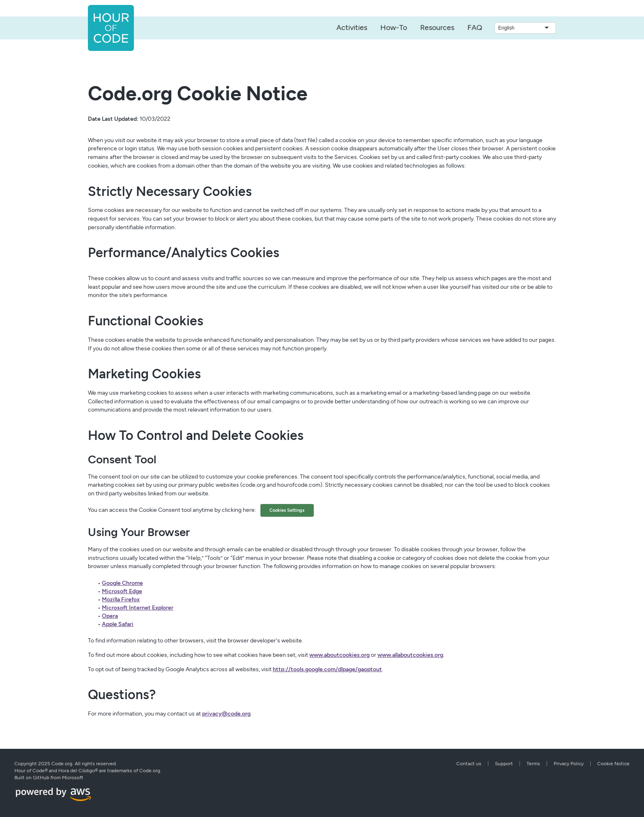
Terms (533, 764)
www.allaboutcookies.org (410, 655)
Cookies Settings (287, 510)
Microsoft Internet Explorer (138, 608)
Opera (110, 616)
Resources (437, 28)
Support (504, 764)
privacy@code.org (226, 714)
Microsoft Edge (122, 591)
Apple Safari (118, 624)
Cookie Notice (613, 764)
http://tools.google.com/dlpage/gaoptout (327, 669)
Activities (352, 28)
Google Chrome (122, 583)
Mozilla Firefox (121, 600)
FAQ (475, 28)
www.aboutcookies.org (339, 655)
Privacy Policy (569, 764)
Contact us (469, 764)
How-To (394, 28)
